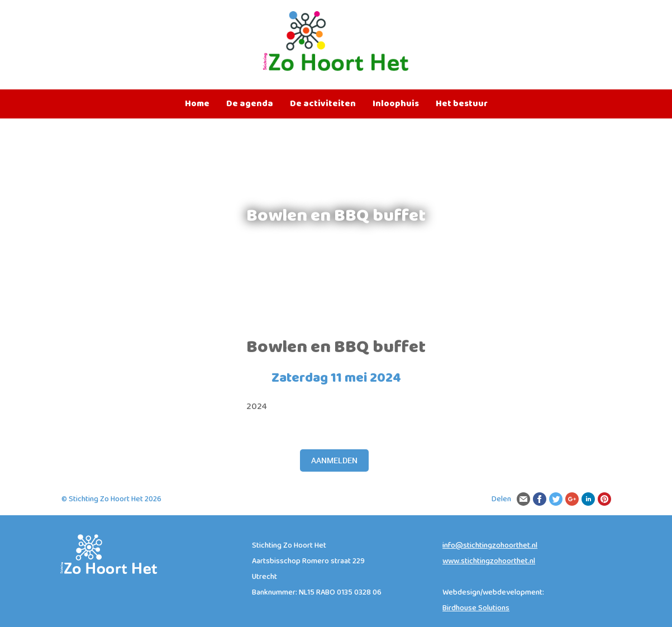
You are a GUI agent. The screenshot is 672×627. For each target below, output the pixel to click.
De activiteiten (323, 104)
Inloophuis (396, 104)
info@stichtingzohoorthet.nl (490, 545)
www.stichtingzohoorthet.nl (489, 561)
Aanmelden (334, 460)
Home (197, 104)
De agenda (250, 104)
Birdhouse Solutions (476, 608)
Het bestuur (462, 104)
